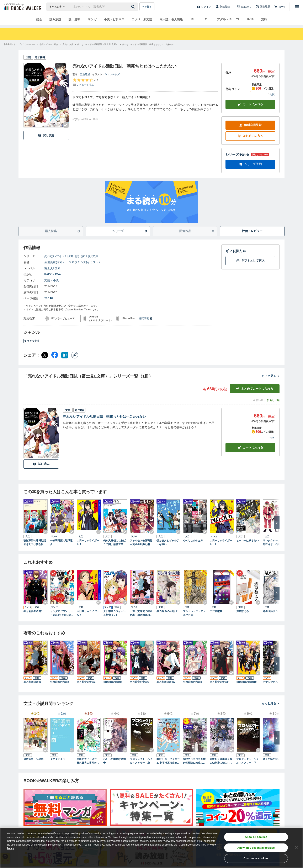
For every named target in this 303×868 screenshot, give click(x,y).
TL (206, 19)
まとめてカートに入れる (255, 389)
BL (193, 19)
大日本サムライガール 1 (88, 542)
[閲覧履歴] (263, 7)
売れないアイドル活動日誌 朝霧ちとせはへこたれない (105, 417)
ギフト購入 (236, 251)
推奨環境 (146, 319)
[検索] (134, 7)
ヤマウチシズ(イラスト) (84, 262)
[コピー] (75, 355)
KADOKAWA (53, 274)
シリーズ (130, 231)
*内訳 (272, 95)
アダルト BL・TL (228, 19)
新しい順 (273, 400)
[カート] (280, 7)
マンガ (92, 19)
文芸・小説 (52, 280)
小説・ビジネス (114, 19)
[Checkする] (66, 125)
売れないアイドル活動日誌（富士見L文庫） (73, 256)
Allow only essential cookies (256, 848)
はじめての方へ (250, 136)
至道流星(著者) (54, 262)
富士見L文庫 (52, 268)
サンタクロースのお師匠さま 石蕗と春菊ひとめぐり (274, 543)
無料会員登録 (250, 125)
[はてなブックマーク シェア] (65, 355)
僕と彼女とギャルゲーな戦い (168, 542)
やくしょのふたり (193, 541)
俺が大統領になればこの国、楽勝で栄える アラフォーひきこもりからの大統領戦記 (115, 543)
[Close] (296, 847)
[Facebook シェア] (55, 355)
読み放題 (55, 19)
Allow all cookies (256, 837)
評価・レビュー (252, 231)
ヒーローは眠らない (248, 541)
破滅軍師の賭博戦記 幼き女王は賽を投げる (36, 543)
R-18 (250, 19)
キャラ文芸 (32, 341)
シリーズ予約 (237, 155)
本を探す (147, 7)
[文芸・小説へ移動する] (68, 44)
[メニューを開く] (297, 7)
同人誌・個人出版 (171, 19)
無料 (264, 19)
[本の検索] (59, 7)
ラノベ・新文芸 (142, 19)
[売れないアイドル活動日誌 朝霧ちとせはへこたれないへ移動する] (148, 44)
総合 (39, 19)
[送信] (134, 7)
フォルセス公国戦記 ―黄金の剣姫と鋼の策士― (142, 543)
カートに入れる (250, 104)
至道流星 (85, 74)
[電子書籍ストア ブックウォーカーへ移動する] (19, 44)
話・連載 (74, 19)
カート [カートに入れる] (250, 448)
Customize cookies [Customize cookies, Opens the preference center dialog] (256, 858)
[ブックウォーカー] (22, 7)
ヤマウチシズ (112, 74)
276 (49, 298)
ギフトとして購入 (250, 261)
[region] (151, 848)
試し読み (46, 135)
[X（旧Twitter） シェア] (45, 355)
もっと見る (271, 376)
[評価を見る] (85, 82)
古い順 (258, 400)
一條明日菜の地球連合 (61, 542)
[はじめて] (244, 7)
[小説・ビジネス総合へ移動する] (49, 44)
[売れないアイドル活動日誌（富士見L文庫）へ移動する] (98, 44)
